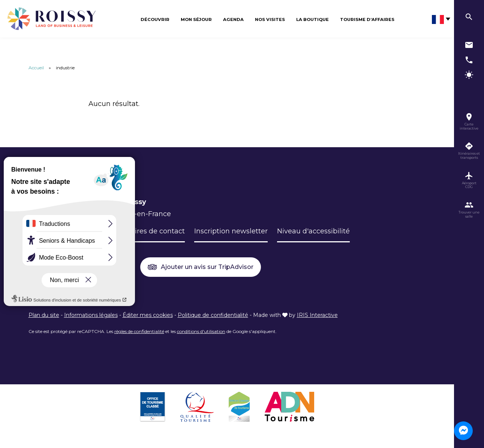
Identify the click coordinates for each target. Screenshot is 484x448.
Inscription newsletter (231, 231)
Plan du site (44, 315)
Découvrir (155, 19)
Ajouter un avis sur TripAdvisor (201, 267)
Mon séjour (196, 19)
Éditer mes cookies (148, 315)
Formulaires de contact (146, 231)
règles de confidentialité (139, 331)
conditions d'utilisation (201, 331)
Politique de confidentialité (213, 315)
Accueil (36, 68)
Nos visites (270, 19)
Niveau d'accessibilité (313, 231)
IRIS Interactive (317, 315)
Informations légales (91, 315)
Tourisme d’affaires (367, 19)
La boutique (312, 19)
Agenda (233, 19)
